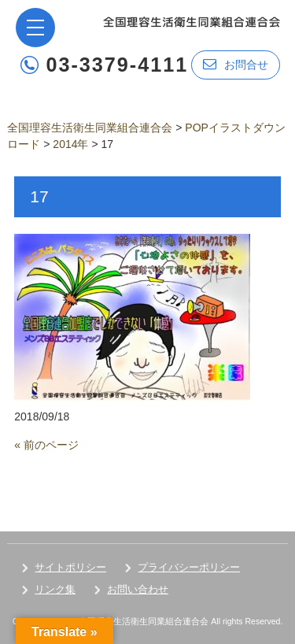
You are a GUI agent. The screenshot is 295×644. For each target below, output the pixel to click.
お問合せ (236, 64)
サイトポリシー (70, 567)
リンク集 (55, 589)
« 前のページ (46, 445)
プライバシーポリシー (189, 567)
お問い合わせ (138, 589)
